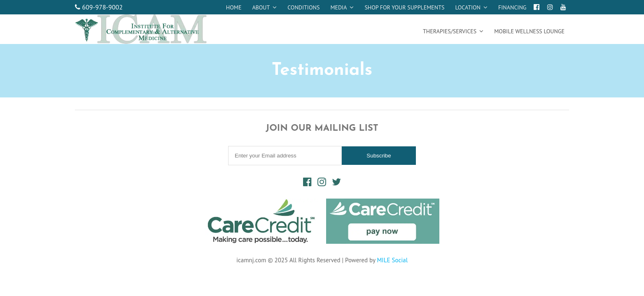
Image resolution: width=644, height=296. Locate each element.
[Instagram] (550, 7)
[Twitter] (336, 182)
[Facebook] (537, 7)
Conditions (303, 7)
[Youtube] (563, 7)
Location (468, 7)
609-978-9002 (99, 7)
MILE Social (392, 260)
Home (234, 7)
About (261, 7)
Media (338, 7)
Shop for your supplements (404, 7)
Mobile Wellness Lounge (529, 31)
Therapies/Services (450, 31)
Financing (512, 7)
